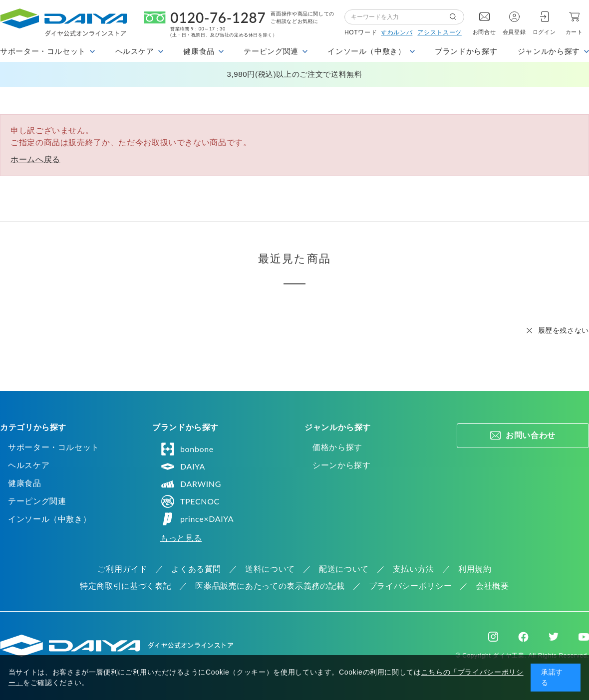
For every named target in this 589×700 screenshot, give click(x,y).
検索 (457, 17)
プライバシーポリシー (410, 586)
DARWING (191, 484)
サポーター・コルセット (54, 447)
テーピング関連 (37, 501)
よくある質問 (196, 569)
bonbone (187, 449)
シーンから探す (341, 465)
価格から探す (337, 447)
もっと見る (181, 538)
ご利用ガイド (122, 569)
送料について (270, 569)
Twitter (554, 637)
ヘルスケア (29, 465)
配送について (344, 569)
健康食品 (25, 483)
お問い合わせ (531, 435)
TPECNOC (190, 501)
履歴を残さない (564, 330)
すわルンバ (397, 32)
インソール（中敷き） (49, 519)
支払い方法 (414, 569)
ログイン (544, 32)
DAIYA (183, 467)
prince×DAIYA (197, 519)
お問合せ (484, 32)
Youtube (584, 637)
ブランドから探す (466, 51)
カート (574, 32)
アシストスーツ (439, 32)
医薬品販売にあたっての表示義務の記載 (270, 586)
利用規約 (475, 569)
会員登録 (514, 32)
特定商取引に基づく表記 (126, 586)
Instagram (493, 637)
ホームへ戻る (35, 159)
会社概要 (492, 586)
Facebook (523, 637)
